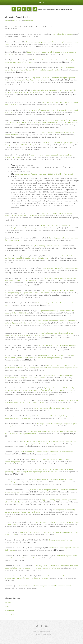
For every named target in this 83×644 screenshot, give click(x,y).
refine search (29, 21)
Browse (8, 602)
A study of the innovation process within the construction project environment (46, 452)
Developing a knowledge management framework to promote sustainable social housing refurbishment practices (41, 214)
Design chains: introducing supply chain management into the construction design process (42, 401)
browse (15, 21)
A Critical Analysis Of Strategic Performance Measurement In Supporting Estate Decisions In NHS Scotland (39, 377)
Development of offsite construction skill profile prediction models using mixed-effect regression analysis (40, 69)
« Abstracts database (12, 615)
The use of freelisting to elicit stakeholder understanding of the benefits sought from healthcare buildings (37, 577)
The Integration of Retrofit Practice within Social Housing (57, 345)
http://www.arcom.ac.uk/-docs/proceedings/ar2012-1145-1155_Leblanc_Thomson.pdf (44, 174)
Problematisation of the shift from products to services (60, 268)
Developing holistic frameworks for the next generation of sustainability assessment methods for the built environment (41, 322)
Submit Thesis (10, 611)
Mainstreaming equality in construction (49, 246)
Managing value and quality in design (61, 540)
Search (8, 606)
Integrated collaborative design (62, 34)
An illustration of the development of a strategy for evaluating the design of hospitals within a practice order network (40, 292)
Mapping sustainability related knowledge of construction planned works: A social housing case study (38, 227)
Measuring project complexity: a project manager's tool (52, 408)
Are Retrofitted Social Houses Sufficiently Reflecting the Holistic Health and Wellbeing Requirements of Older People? (40, 334)
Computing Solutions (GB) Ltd (44, 634)
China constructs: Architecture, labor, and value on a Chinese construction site (45, 586)
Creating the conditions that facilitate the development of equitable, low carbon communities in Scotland (39, 257)
